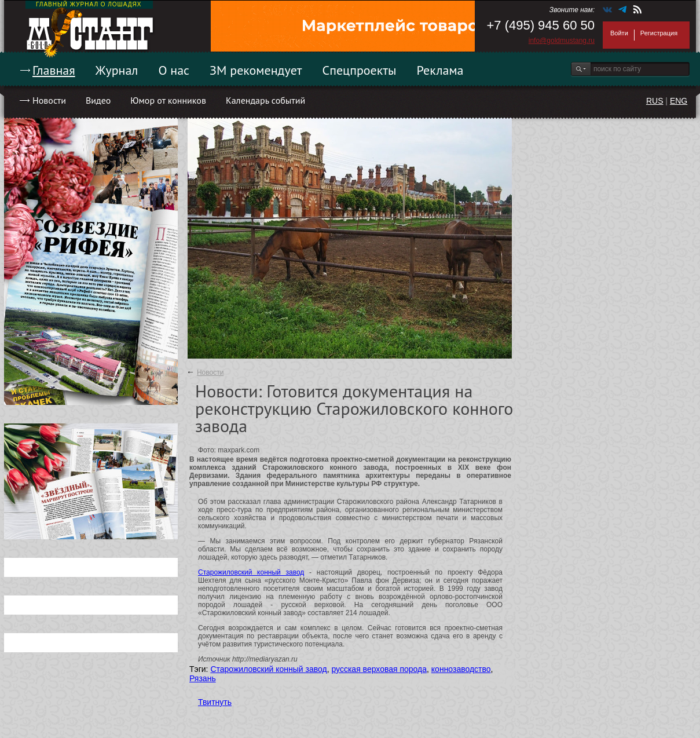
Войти (619, 33)
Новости (49, 100)
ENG (679, 101)
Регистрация (659, 33)
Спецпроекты (360, 70)
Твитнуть (215, 702)
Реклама (440, 70)
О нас (174, 70)
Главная (54, 70)
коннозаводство (461, 669)
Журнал (117, 70)
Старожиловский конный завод (251, 572)
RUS (655, 101)
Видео (98, 100)
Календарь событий (265, 100)
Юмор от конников (168, 100)
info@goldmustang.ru (562, 41)
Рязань (203, 678)
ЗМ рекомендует (256, 70)
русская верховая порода (379, 669)
